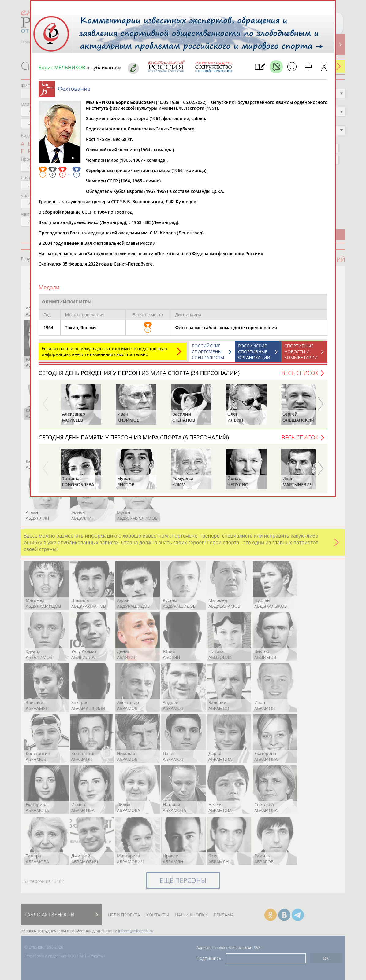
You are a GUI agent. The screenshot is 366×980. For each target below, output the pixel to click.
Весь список (300, 376)
